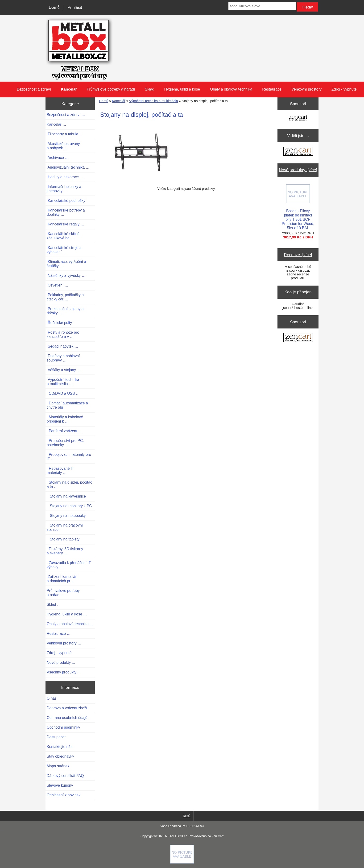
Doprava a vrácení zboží (67, 708)
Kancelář (119, 101)
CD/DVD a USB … (63, 393)
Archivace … (58, 158)
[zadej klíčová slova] (262, 6)
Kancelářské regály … (65, 224)
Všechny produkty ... (64, 672)
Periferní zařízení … (64, 431)
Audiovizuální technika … (68, 167)
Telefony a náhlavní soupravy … (63, 358)
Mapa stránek (58, 766)
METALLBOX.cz (176, 836)
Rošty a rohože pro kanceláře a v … (63, 334)
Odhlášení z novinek (64, 795)
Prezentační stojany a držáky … (65, 311)
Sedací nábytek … (62, 346)
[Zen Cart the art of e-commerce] (298, 118)
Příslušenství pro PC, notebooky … (65, 443)
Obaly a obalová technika (231, 89)
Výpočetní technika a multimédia (154, 101)
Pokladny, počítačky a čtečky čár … (65, 297)
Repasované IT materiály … (60, 471)
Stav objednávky (60, 756)
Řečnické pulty (59, 323)
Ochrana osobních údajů (67, 718)
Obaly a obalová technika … (70, 624)
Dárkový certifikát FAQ (65, 776)
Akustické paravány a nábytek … (63, 146)
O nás (52, 698)
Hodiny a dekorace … (65, 177)
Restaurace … (59, 633)
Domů (54, 7)
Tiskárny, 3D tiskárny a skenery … (65, 551)
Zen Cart (218, 836)
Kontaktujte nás (60, 747)
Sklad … (54, 604)
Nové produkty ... (61, 662)
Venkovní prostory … (64, 643)
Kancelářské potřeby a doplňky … (66, 212)
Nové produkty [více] (298, 170)
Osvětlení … (57, 285)
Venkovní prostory (306, 89)
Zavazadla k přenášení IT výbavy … (69, 565)
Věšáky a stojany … (64, 370)
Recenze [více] (298, 255)
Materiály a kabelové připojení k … (65, 419)
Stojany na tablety (63, 539)
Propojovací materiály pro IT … (69, 457)
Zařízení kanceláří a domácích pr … (62, 579)
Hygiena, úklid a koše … (67, 614)
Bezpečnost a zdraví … (66, 115)
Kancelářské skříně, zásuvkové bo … (64, 236)
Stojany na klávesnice (66, 496)
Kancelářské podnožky (66, 201)
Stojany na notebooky (66, 516)
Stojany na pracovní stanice (65, 527)
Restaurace (272, 89)
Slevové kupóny (60, 785)
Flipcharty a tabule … (65, 134)
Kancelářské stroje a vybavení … (64, 250)
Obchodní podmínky (63, 727)
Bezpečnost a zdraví (34, 89)
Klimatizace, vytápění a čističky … (66, 264)
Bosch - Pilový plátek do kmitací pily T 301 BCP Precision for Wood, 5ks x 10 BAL (298, 207)
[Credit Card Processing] (182, 862)
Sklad (149, 89)
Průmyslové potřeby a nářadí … (63, 593)
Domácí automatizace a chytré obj (67, 405)
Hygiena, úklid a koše (182, 89)
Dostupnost (56, 737)
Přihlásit (75, 7)
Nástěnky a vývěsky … (66, 276)
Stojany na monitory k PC (69, 506)
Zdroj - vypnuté (344, 89)
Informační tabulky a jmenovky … (64, 189)
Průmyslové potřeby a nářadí (111, 89)
